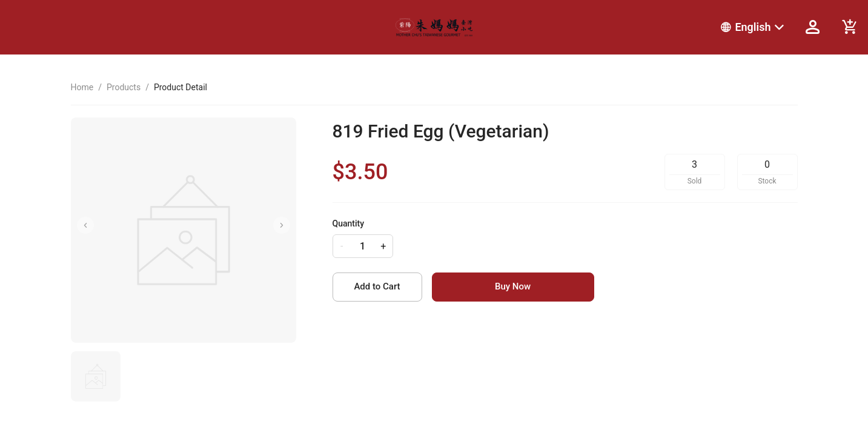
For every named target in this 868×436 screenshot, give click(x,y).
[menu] (598, 27)
